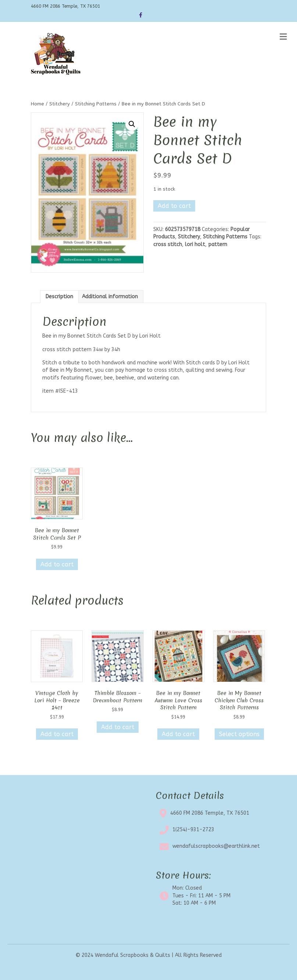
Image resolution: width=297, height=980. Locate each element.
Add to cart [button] (57, 564)
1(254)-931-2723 (193, 830)
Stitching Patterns (96, 104)
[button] (132, 124)
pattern (218, 244)
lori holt (195, 244)
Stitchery (60, 104)
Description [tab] (59, 297)
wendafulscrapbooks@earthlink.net (216, 846)
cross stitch (168, 244)
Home (37, 104)
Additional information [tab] (110, 297)
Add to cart (174, 206)
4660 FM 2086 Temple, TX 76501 (210, 813)
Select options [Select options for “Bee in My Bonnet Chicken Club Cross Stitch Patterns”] (239, 734)
